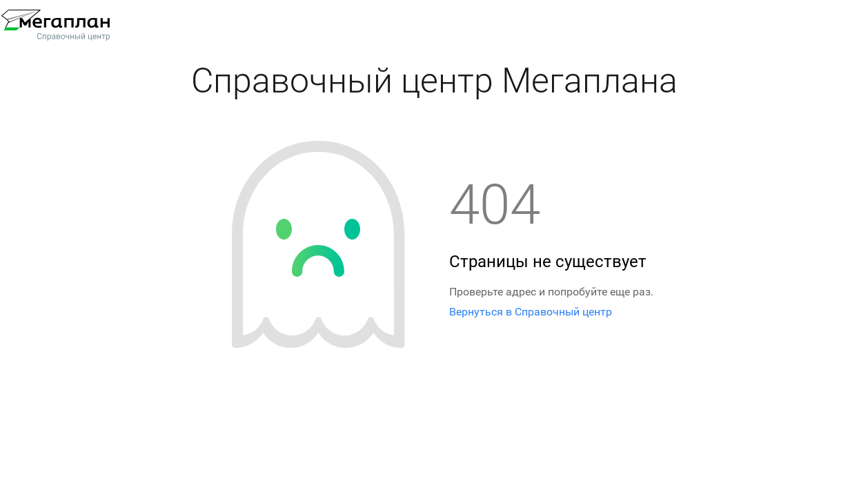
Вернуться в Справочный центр (531, 312)
